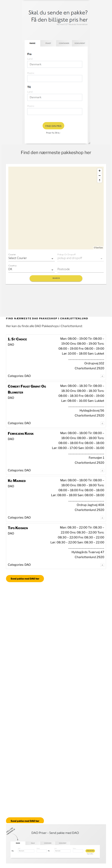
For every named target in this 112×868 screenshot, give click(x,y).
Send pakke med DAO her (25, 579)
